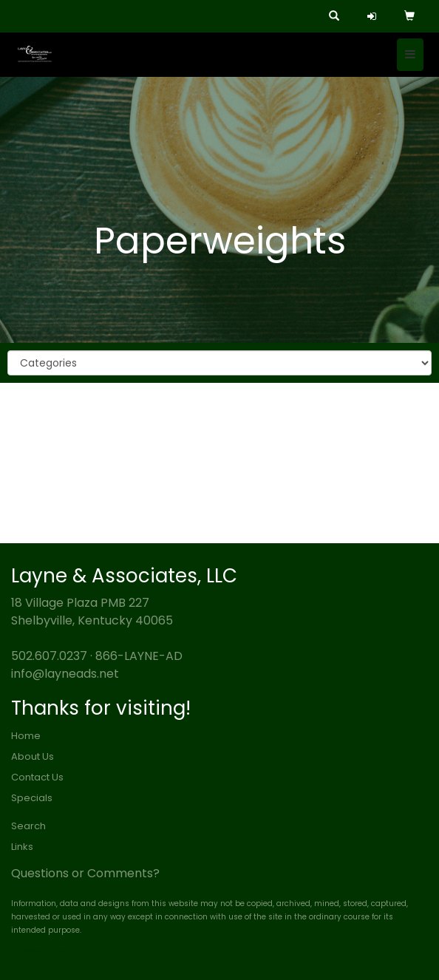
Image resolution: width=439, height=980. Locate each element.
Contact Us (37, 777)
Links (22, 847)
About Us (33, 756)
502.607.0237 (49, 656)
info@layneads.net (65, 674)
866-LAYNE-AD (139, 656)
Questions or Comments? (85, 873)
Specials (32, 798)
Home (26, 736)
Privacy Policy (37, 951)
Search (28, 826)
